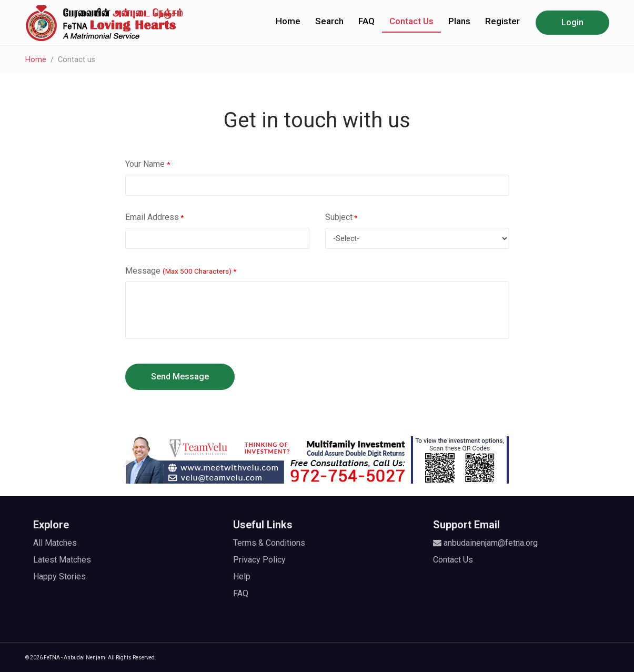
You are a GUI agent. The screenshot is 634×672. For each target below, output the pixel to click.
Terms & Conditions (269, 543)
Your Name (148, 164)
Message (181, 271)
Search (329, 21)
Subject (341, 217)
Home (288, 21)
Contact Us (411, 21)
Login (572, 22)
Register (502, 21)
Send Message (180, 377)
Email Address (154, 217)
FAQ (366, 21)
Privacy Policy (259, 560)
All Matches (55, 543)
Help (242, 576)
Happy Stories (59, 576)
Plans (459, 21)
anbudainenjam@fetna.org (485, 543)
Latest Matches (62, 560)
